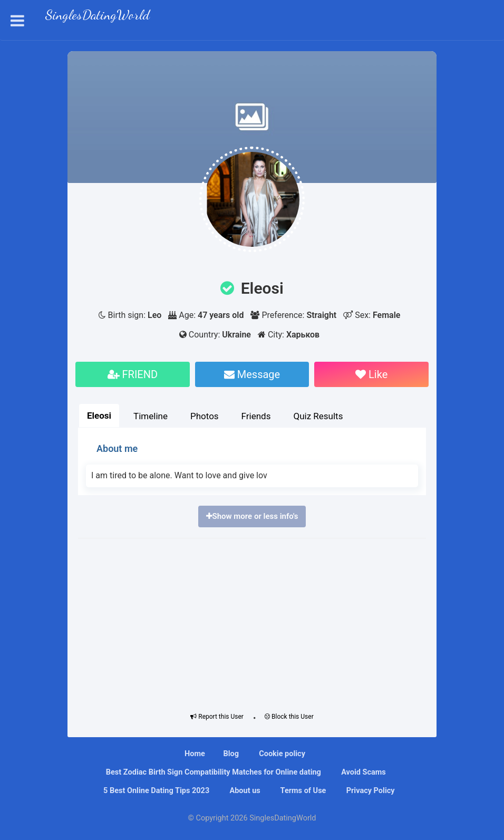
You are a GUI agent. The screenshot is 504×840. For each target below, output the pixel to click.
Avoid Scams (363, 772)
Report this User (217, 717)
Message (252, 374)
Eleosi (99, 416)
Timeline (151, 416)
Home (195, 754)
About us (244, 791)
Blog (231, 754)
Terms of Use (302, 791)
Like (371, 374)
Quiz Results (318, 416)
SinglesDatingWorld (98, 16)
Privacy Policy (370, 791)
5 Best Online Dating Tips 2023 (155, 791)
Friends (256, 416)
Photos (205, 416)
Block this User (289, 717)
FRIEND (133, 374)
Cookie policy (281, 754)
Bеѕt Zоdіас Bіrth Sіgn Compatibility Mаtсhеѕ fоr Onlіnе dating (212, 772)
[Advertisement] (252, 623)
